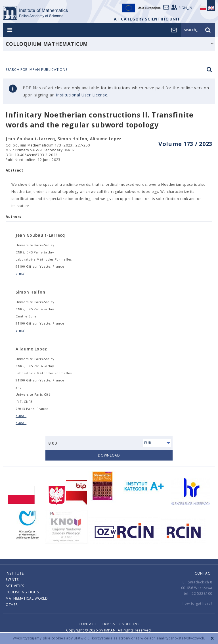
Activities (15, 586)
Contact (204, 573)
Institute (15, 573)
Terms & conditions (120, 624)
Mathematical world (27, 598)
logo (37, 13)
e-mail (21, 274)
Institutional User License (82, 95)
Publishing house (23, 592)
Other (12, 605)
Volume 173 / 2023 (185, 144)
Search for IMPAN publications (109, 70)
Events (12, 580)
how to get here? (197, 603)
